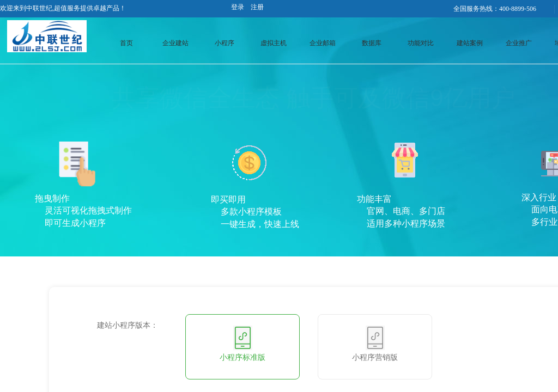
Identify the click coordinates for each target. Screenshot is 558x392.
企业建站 (175, 43)
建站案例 (470, 43)
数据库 (372, 43)
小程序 (225, 43)
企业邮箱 (323, 43)
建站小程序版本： (128, 325)
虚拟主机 (274, 43)
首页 (126, 43)
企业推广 (519, 43)
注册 (257, 7)
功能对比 (421, 43)
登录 (238, 7)
